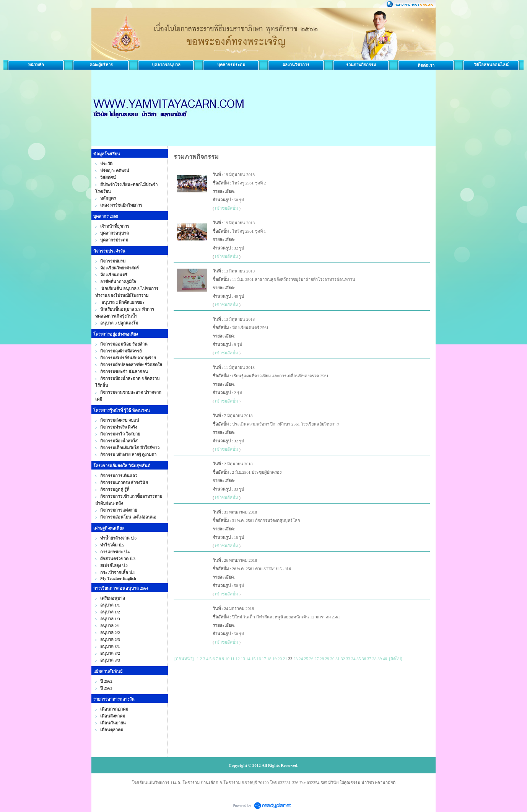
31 (338, 659)
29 (327, 659)
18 (269, 659)
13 (243, 659)
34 (353, 659)
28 (322, 659)
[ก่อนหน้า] (184, 659)
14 (248, 659)
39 (380, 659)
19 (274, 659)
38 (374, 659)
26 (311, 659)
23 (295, 659)
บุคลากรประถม (231, 65)
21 (285, 659)
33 (348, 659)
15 (253, 659)
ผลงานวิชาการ (296, 65)
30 (332, 659)
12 (238, 659)
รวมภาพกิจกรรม (361, 65)
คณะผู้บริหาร (101, 65)
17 (264, 659)
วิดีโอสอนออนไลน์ (491, 65)
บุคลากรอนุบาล (166, 65)
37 (369, 659)
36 (364, 659)
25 (306, 659)
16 (259, 659)
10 (227, 659)
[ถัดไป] (395, 659)
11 (233, 659)
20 (280, 659)
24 (301, 659)
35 (359, 659)
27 (316, 659)
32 (343, 659)
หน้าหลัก (36, 65)
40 (385, 659)
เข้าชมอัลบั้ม (226, 208)
